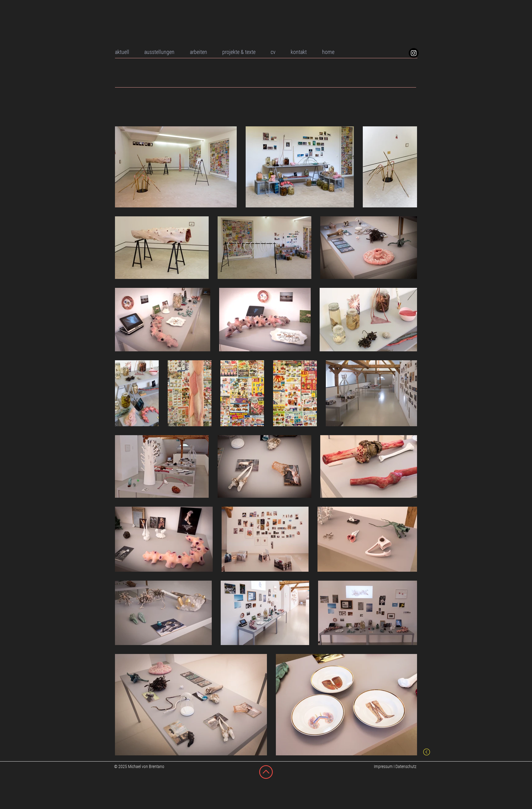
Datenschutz (406, 766)
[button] (205, 52)
